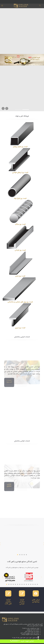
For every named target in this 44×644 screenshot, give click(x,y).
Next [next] (3, 577)
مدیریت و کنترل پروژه (9, 381)
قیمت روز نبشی (20, 276)
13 (33, 584)
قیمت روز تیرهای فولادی (20, 172)
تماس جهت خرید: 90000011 (22, 641)
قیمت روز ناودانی (20, 250)
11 (29, 584)
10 (26, 584)
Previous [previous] (41, 577)
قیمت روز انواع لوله (20, 198)
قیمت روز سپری (20, 328)
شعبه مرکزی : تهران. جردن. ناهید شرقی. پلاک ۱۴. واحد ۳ (26, 638)
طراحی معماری (9, 485)
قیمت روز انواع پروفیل (20, 147)
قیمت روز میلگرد (20, 224)
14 (35, 584)
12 (31, 584)
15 (37, 584)
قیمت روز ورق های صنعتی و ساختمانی (20, 302)
